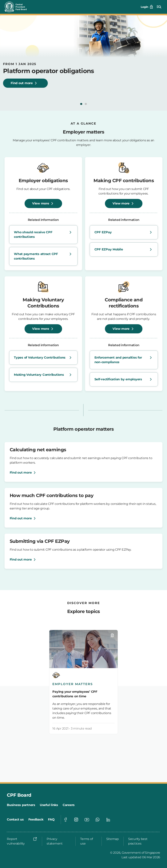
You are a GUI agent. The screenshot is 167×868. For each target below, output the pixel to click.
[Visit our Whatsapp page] (97, 820)
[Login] (147, 7)
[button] (81, 104)
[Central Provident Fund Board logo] (18, 7)
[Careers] (69, 805)
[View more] (43, 204)
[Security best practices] (143, 841)
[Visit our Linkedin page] (108, 820)
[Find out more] (23, 473)
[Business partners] (21, 805)
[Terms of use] (88, 841)
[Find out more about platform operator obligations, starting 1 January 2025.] (25, 83)
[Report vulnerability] (22, 841)
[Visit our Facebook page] (66, 820)
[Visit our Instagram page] (76, 820)
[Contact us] (15, 820)
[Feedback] (36, 820)
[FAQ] (51, 820)
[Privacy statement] (59, 841)
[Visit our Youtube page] (87, 820)
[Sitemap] (113, 839)
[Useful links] (49, 805)
